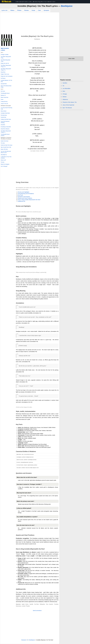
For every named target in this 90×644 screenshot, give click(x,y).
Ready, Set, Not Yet (5, 63)
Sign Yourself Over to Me (6, 147)
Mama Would (4, 111)
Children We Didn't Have (6, 119)
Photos (19, 10)
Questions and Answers (24, 197)
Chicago (65, 94)
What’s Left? (3, 160)
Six (63, 86)
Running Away (4, 115)
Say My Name (4, 84)
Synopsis (46, 10)
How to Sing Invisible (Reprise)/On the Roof (29, 200)
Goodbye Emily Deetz (5, 113)
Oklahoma (65, 99)
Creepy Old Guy (4, 102)
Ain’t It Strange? (4, 166)
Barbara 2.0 (3, 95)
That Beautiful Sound (5, 93)
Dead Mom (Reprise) (5, 129)
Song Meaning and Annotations (26, 194)
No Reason (3, 78)
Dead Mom (3, 72)
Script (33, 10)
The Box (3, 162)
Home (2, 99)
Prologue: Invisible (5, 55)
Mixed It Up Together (5, 164)
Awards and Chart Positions (25, 198)
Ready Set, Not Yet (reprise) (7, 76)
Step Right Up (4, 155)
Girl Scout (3, 91)
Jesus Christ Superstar (68, 105)
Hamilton (65, 83)
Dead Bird (3, 125)
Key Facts (20, 195)
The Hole (3, 143)
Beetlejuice (67, 6)
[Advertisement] (30, 24)
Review (27, 10)
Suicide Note (3, 117)
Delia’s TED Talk (4, 149)
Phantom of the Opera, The (70, 102)
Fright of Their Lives (5, 74)
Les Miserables (66, 88)
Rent (64, 91)
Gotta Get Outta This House (7, 145)
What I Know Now (4, 97)
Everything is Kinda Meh (6, 127)
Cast (39, 10)
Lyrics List (4, 10)
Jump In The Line (4, 104)
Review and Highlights (24, 192)
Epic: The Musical (67, 108)
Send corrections (37, 611)
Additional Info (21, 201)
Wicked (64, 97)
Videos (12, 10)
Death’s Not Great (5, 141)
